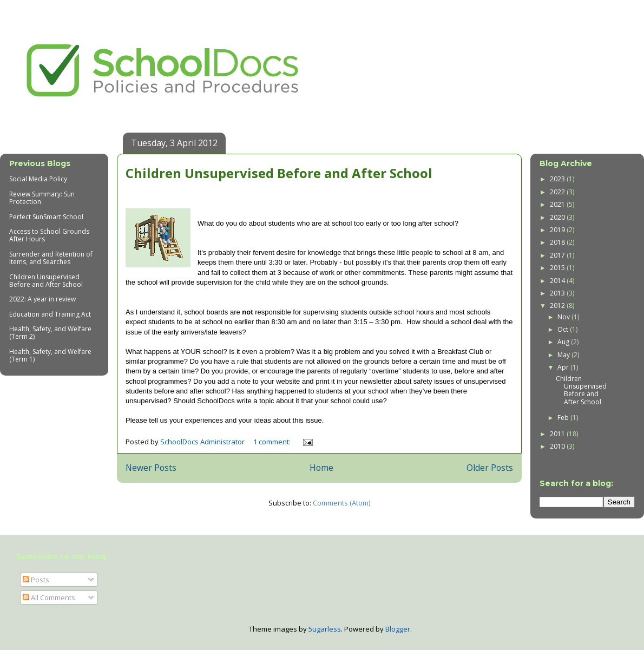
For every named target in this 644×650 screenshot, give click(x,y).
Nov (564, 317)
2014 (558, 281)
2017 (558, 255)
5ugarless (325, 629)
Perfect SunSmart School (46, 217)
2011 (558, 434)
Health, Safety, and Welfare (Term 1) (50, 355)
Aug (564, 342)
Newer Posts (151, 468)
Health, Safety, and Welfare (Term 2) (50, 333)
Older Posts (490, 468)
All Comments (49, 598)
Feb (564, 418)
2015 (558, 268)
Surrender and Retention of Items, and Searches (51, 258)
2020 (558, 217)
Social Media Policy (38, 179)
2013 (558, 293)
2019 (558, 230)
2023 (558, 179)
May (564, 355)
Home (321, 468)
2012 (558, 306)
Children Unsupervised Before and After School (279, 173)
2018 (558, 242)
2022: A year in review (42, 299)
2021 (558, 204)
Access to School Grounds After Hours (49, 235)
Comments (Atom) (341, 503)
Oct (564, 329)
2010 (558, 446)
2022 (558, 192)
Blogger (398, 629)
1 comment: (273, 442)
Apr (564, 367)
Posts (36, 580)
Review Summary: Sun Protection (42, 198)
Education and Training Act (50, 314)
